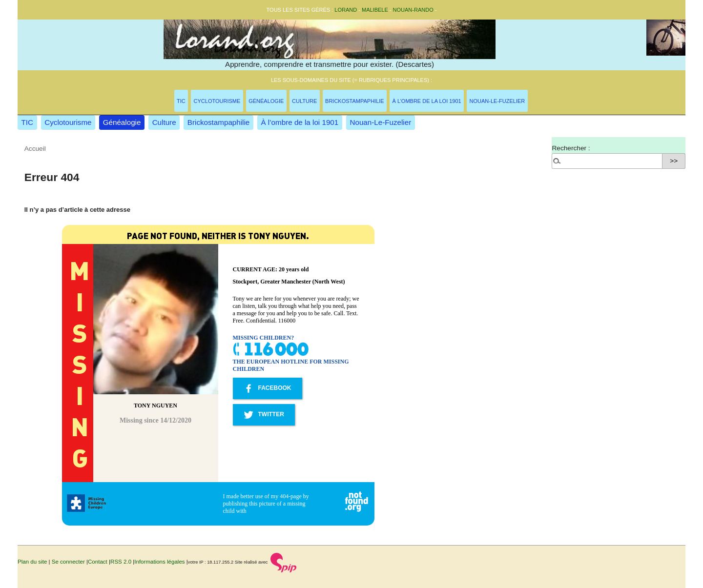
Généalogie (266, 101)
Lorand (346, 10)
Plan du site (32, 562)
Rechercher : (571, 148)
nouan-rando (413, 10)
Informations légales (159, 562)
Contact (98, 562)
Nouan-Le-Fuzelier (497, 101)
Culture (304, 101)
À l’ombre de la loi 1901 (426, 101)
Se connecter (68, 562)
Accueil (35, 149)
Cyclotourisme (217, 101)
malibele (375, 10)
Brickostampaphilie (355, 101)
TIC (181, 101)
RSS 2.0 (121, 562)
